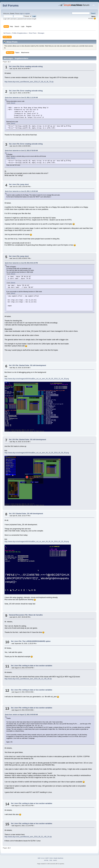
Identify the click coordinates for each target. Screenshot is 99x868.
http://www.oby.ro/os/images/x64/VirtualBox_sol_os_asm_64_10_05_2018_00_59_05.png (37, 453)
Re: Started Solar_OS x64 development (31, 365)
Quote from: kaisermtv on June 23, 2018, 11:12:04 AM (21, 98)
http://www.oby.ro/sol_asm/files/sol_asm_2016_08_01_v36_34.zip (28, 837)
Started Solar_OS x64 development (29, 514)
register (27, 13)
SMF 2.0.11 (41, 858)
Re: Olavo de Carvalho (34, 615)
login (21, 13)
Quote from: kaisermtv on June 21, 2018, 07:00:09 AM (21, 151)
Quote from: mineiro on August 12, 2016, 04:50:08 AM (21, 715)
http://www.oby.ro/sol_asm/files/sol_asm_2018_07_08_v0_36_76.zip (29, 82)
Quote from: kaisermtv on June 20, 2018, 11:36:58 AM (21, 191)
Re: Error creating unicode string (30, 66)
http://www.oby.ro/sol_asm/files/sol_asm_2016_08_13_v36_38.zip (28, 679)
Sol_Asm (12, 66)
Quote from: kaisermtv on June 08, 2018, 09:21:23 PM (21, 263)
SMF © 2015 (49, 858)
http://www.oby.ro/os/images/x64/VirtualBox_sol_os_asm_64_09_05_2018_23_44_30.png (37, 379)
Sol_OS (12, 365)
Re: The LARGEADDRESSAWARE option (35, 641)
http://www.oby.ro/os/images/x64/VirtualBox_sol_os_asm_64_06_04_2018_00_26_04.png (37, 541)
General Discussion (16, 615)
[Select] (13, 103)
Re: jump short (23, 184)
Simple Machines (58, 858)
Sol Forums (11, 6)
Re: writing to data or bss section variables (36, 666)
